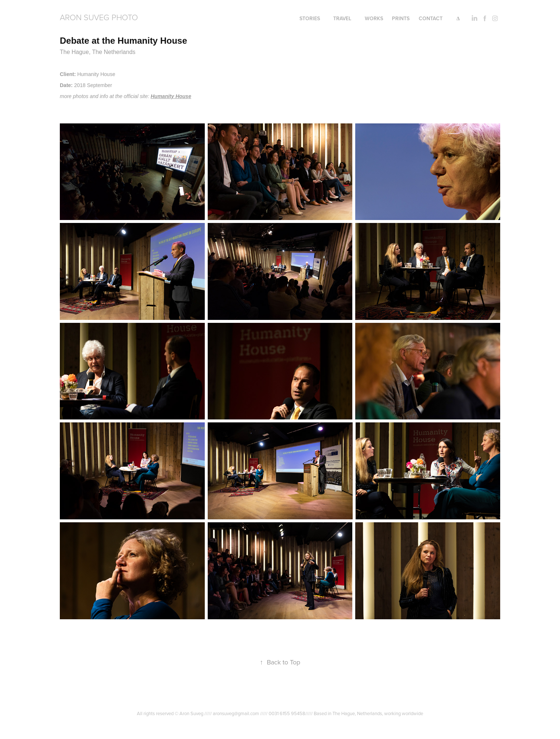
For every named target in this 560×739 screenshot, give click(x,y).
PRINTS (401, 18)
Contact (431, 18)
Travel (342, 18)
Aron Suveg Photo (99, 17)
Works (374, 18)
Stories (310, 18)
